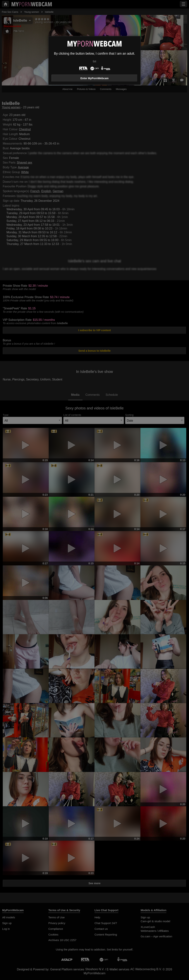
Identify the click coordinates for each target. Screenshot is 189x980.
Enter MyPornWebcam (94, 78)
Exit (94, 61)
